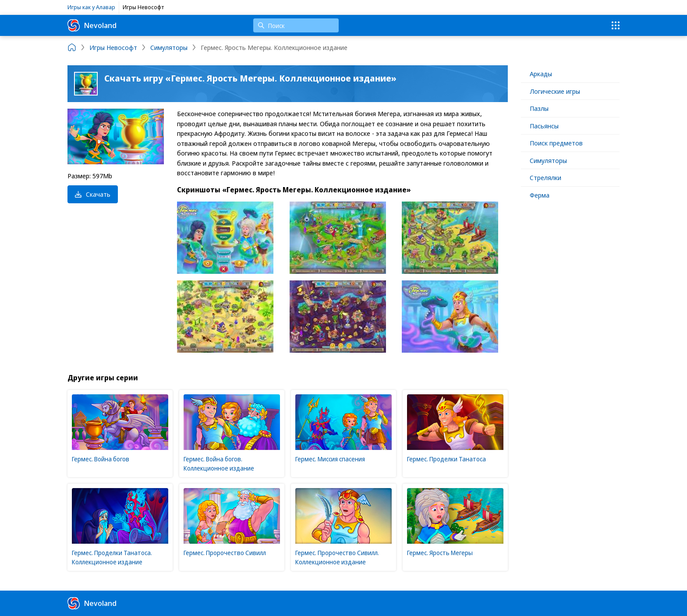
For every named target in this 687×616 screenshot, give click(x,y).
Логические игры (555, 91)
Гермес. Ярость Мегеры (440, 553)
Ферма (540, 195)
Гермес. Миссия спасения (330, 459)
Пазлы (539, 108)
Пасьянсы (544, 126)
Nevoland (92, 25)
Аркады (541, 74)
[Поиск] (296, 25)
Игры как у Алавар (91, 7)
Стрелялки (545, 177)
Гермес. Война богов (101, 459)
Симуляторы (548, 160)
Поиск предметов (556, 143)
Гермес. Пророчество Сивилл (225, 553)
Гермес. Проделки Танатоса (446, 459)
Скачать (93, 194)
